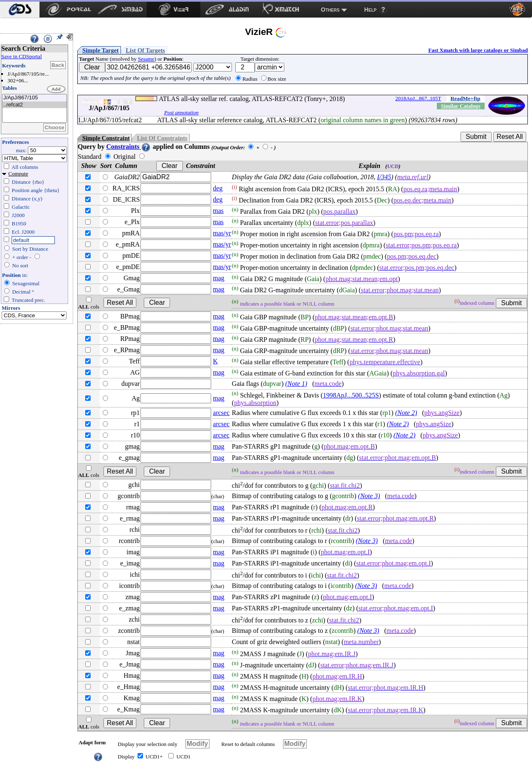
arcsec (221, 413)
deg (218, 188)
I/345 (384, 177)
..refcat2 (34, 105)
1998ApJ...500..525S (351, 395)
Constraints (128, 147)
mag (219, 278)
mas (218, 211)
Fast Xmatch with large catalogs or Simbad (478, 50)
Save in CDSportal (22, 56)
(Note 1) (296, 384)
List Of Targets (145, 50)
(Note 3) (369, 496)
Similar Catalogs (461, 106)
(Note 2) (406, 413)
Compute (18, 174)
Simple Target (101, 50)
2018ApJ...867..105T (418, 98)
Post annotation (181, 112)
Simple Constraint (106, 138)
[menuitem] (20, 10)
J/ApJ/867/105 (34, 98)
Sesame (146, 59)
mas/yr (222, 233)
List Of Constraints (162, 138)
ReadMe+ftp (465, 98)
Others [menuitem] (330, 10)
